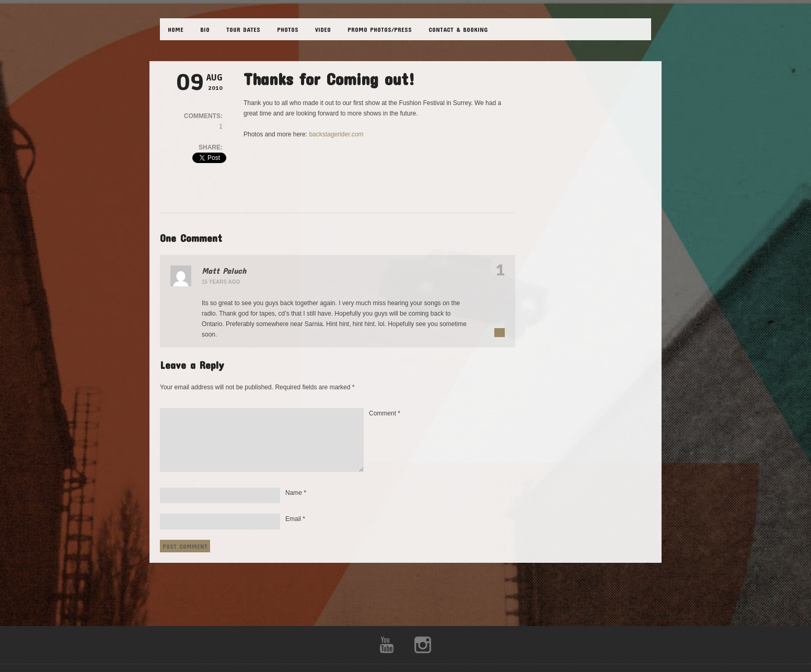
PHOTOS (288, 29)
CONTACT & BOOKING (458, 29)
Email (295, 519)
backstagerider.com (336, 134)
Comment (385, 413)
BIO (205, 29)
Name (296, 493)
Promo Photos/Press (380, 29)
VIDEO (323, 29)
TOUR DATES (243, 29)
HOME (176, 29)
